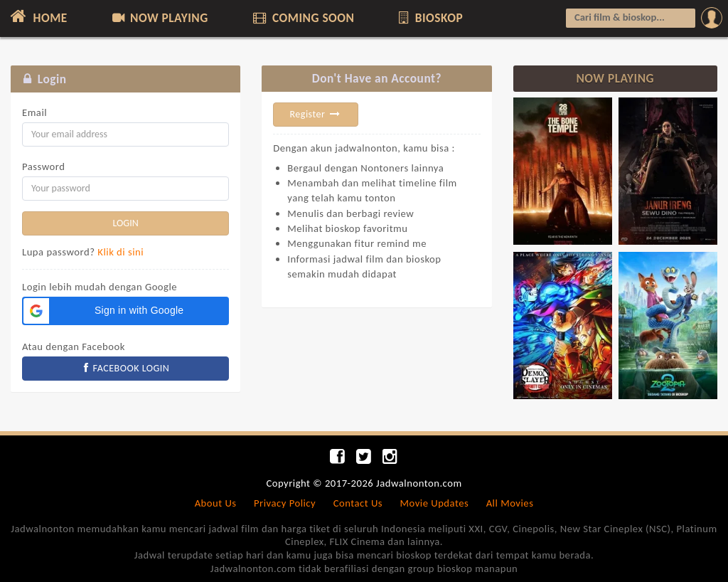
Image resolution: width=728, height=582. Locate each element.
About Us (216, 503)
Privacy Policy (285, 503)
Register (316, 114)
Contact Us (358, 503)
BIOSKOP (430, 18)
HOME (37, 16)
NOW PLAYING (159, 18)
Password (43, 166)
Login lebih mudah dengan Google (100, 287)
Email (34, 112)
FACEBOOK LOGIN (126, 368)
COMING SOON (302, 18)
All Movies (510, 503)
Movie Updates (434, 503)
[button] (125, 311)
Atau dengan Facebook (74, 346)
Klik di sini (121, 252)
